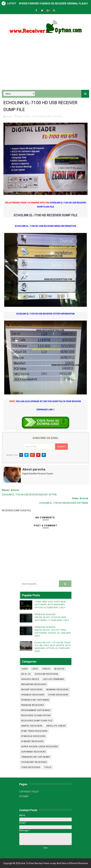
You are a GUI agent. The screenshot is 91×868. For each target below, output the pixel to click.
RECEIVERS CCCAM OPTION (36, 715)
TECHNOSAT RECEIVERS (34, 762)
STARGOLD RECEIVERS (33, 736)
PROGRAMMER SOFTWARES (36, 710)
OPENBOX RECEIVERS (33, 695)
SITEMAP (24, 796)
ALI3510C (59, 669)
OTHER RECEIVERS (58, 695)
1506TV (46, 669)
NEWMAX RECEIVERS (57, 690)
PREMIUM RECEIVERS (33, 705)
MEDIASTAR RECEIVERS (34, 684)
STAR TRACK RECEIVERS (34, 731)
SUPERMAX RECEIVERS (34, 752)
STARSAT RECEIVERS (32, 741)
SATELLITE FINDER (56, 726)
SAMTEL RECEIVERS (32, 726)
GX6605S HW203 (30, 679)
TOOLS (48, 767)
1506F (25, 669)
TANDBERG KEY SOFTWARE (36, 757)
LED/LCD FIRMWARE (54, 679)
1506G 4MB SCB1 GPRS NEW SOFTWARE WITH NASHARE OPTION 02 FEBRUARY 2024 (50, 605)
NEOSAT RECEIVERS (32, 690)
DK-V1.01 (26, 674)
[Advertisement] (46, 63)
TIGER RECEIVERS (31, 767)
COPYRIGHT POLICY (29, 792)
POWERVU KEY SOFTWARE (35, 700)
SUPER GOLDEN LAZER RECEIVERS (40, 747)
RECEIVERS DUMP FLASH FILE (49, 116)
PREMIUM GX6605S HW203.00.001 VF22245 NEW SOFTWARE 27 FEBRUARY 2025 (52, 617)
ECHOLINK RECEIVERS (47, 674)
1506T (35, 669)
